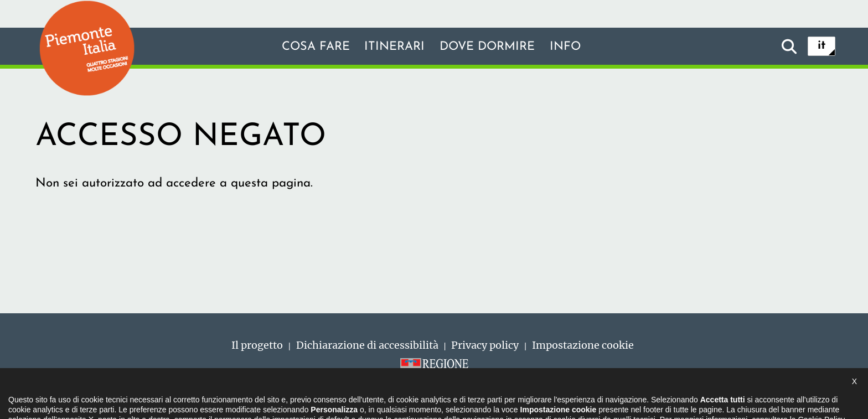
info (571, 47)
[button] (23, 399)
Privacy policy (485, 345)
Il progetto (257, 345)
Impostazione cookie (583, 345)
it (822, 46)
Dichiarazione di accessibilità (367, 345)
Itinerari (392, 47)
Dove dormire (489, 47)
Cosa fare (310, 47)
